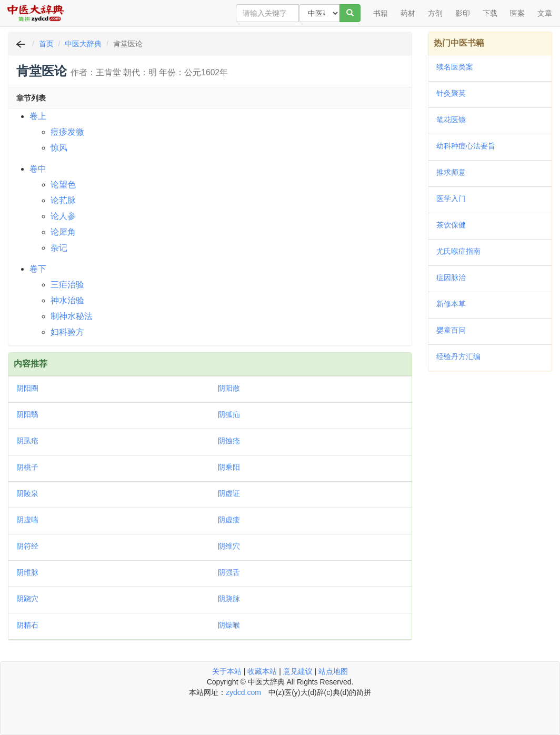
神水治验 (67, 300)
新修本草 (451, 304)
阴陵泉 (27, 493)
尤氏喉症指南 (458, 251)
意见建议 (298, 671)
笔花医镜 (451, 120)
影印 (463, 13)
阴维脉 (27, 572)
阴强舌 (229, 572)
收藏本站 (262, 671)
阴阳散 (229, 388)
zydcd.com (243, 692)
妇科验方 (67, 332)
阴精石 (27, 625)
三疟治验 (67, 285)
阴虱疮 (27, 441)
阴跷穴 (27, 599)
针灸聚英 (451, 93)
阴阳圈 (27, 388)
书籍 (381, 13)
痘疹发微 (67, 132)
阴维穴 (229, 546)
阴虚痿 (229, 520)
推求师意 (451, 172)
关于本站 (227, 671)
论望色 (63, 185)
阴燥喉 (229, 625)
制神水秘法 (72, 316)
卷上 (38, 116)
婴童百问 (451, 330)
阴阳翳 (27, 414)
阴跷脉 (229, 599)
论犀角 (63, 232)
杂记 (59, 248)
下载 (490, 13)
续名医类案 (455, 67)
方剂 (435, 13)
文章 (545, 13)
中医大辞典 (83, 44)
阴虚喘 (27, 520)
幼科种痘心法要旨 (466, 146)
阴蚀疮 (229, 441)
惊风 (59, 148)
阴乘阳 (229, 467)
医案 (517, 13)
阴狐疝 (229, 414)
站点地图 (333, 671)
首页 (46, 44)
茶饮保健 (451, 225)
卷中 (38, 169)
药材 (408, 13)
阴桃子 (27, 467)
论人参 (63, 216)
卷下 (38, 269)
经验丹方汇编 (458, 356)
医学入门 (451, 198)
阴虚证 (229, 493)
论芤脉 (63, 200)
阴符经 (27, 546)
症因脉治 (451, 277)
